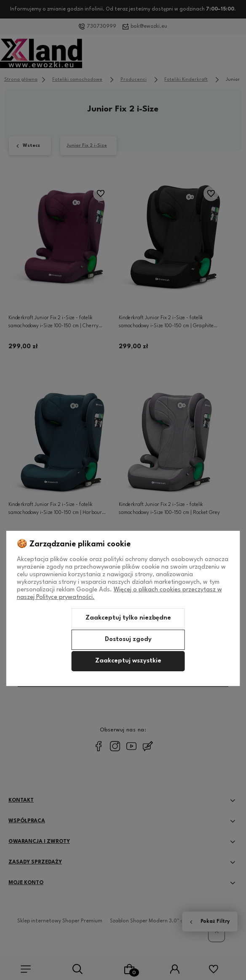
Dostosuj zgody (128, 640)
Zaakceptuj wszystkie (128, 661)
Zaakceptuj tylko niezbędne (128, 618)
